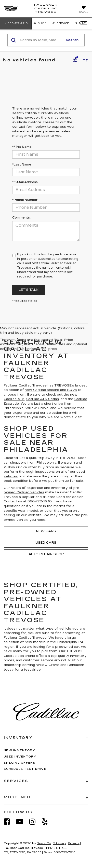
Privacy (74, 843)
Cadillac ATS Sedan (43, 399)
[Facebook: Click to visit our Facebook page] (9, 822)
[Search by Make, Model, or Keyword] (41, 40)
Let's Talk (29, 290)
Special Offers (20, 763)
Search (72, 40)
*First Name (22, 147)
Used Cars (46, 543)
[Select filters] (75, 60)
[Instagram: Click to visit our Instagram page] (35, 822)
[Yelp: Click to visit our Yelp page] (47, 822)
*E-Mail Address (25, 182)
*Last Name (22, 165)
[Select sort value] (84, 61)
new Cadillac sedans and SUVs (51, 390)
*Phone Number (25, 200)
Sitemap (59, 843)
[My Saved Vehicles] (84, 10)
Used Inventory (20, 757)
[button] (16, 23)
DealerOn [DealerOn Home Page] (44, 843)
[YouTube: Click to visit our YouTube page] (22, 822)
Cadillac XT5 (14, 399)
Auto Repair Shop (46, 554)
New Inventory (19, 751)
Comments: (21, 218)
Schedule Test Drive (25, 769)
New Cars (46, 531)
